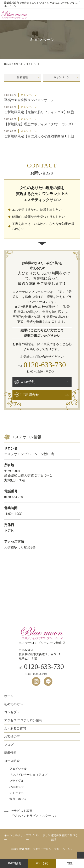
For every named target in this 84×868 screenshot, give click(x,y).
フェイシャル (18, 769)
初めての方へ (13, 704)
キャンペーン (62, 77)
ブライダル (17, 781)
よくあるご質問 (15, 728)
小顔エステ (17, 787)
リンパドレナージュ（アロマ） (30, 775)
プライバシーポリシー (38, 837)
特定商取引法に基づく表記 (64, 837)
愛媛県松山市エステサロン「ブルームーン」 (46, 849)
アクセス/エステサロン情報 (23, 720)
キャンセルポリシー (15, 837)
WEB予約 (42, 863)
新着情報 (22, 77)
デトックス (17, 793)
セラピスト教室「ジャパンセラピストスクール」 (34, 813)
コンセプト (12, 712)
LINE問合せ (14, 863)
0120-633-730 (45, 365)
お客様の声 (12, 737)
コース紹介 (12, 761)
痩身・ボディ (18, 799)
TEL (70, 864)
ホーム (9, 696)
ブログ (9, 745)
